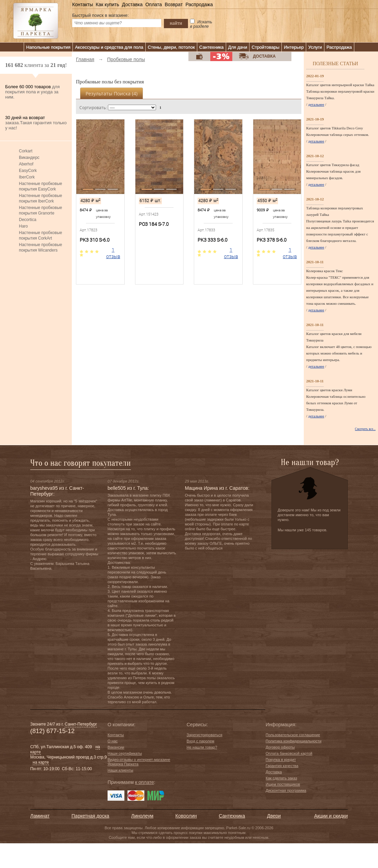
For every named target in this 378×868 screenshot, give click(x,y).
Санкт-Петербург (81, 724)
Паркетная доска (90, 816)
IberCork (27, 177)
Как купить (107, 4)
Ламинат (40, 816)
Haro (23, 226)
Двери (274, 816)
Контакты (82, 4)
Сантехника (212, 47)
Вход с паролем (201, 741)
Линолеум (142, 816)
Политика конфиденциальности (293, 741)
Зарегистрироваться (204, 735)
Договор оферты (280, 747)
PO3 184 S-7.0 (154, 224)
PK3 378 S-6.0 (272, 240)
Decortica (28, 220)
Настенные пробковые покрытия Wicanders (41, 247)
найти (176, 23)
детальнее (316, 104)
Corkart (26, 151)
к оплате (144, 782)
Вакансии (116, 747)
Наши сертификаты (125, 753)
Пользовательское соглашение (293, 735)
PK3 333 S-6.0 (213, 240)
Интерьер (294, 47)
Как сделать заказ (281, 778)
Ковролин (186, 816)
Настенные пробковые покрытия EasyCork (41, 186)
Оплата (154, 4)
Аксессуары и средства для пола (109, 47)
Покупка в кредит (281, 760)
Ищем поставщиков (283, 784)
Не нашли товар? (202, 747)
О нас (113, 741)
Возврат (174, 4)
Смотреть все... (365, 429)
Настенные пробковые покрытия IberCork (41, 198)
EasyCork (28, 171)
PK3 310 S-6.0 (95, 240)
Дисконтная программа (286, 790)
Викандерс (29, 158)
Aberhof (26, 164)
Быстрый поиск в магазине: (101, 15)
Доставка (132, 4)
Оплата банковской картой (289, 753)
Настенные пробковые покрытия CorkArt (41, 235)
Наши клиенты (120, 770)
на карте (41, 762)
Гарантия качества (282, 766)
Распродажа (199, 4)
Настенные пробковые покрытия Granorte (41, 210)
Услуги (315, 47)
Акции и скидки (331, 816)
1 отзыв (113, 253)
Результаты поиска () (112, 94)
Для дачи (238, 47)
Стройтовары (265, 47)
